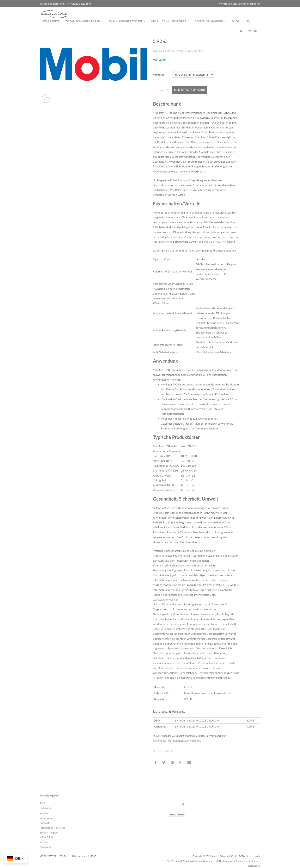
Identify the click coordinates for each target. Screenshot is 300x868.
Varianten (159, 75)
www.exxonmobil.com (166, 599)
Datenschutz (47, 808)
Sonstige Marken (210, 25)
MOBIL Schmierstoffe (170, 25)
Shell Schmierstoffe (127, 25)
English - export (49, 832)
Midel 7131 (47, 837)
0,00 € (254, 35)
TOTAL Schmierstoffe (84, 25)
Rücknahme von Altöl (52, 828)
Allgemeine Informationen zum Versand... (177, 741)
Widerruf (45, 842)
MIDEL (236, 25)
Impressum (46, 818)
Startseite (51, 25)
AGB (43, 803)
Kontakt (44, 823)
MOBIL (188, 687)
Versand (198, 50)
